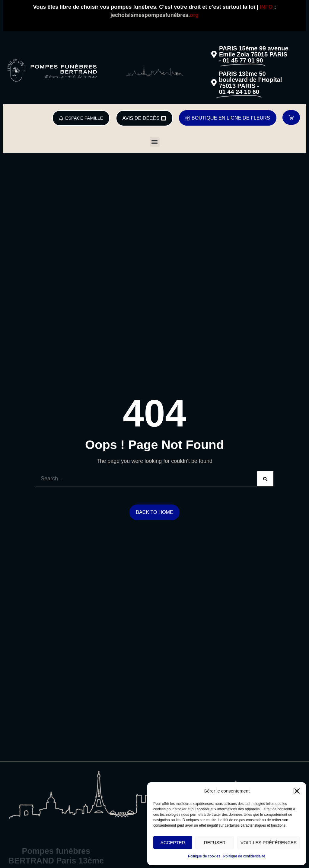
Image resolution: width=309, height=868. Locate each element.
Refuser (215, 842)
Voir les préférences (269, 842)
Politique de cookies (204, 856)
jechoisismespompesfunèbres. (154, 15)
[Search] (265, 479)
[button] (297, 791)
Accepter (173, 842)
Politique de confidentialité (244, 856)
